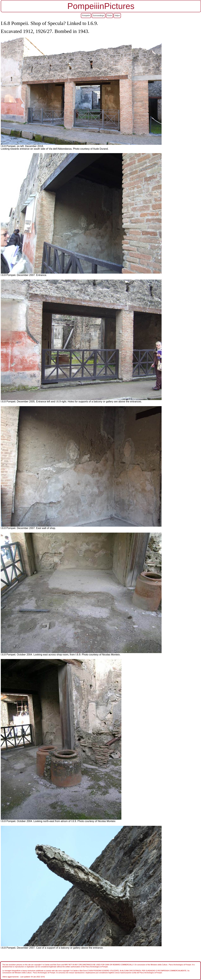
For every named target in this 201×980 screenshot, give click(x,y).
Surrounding (99, 16)
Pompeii (86, 16)
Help (117, 16)
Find (110, 16)
